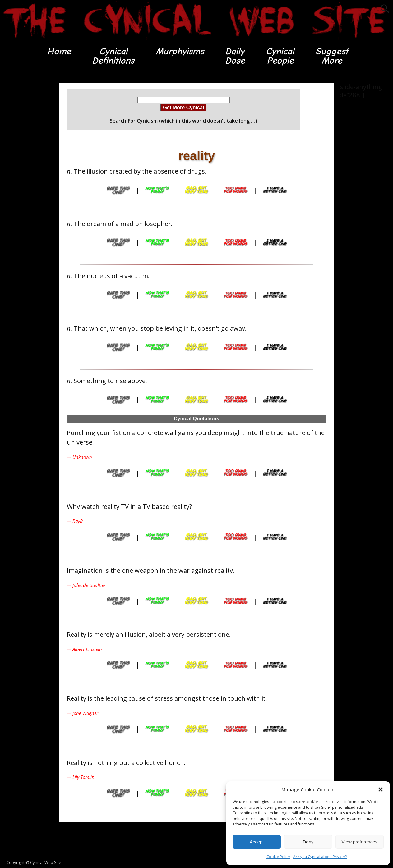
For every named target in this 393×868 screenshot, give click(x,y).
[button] (381, 789)
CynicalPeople (280, 56)
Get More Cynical (183, 107)
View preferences (360, 842)
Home (59, 51)
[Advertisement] (25, 176)
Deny (308, 842)
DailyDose (235, 56)
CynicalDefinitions (113, 56)
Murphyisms (180, 51)
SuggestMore (332, 56)
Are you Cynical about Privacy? (320, 857)
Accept (257, 842)
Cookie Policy (278, 857)
